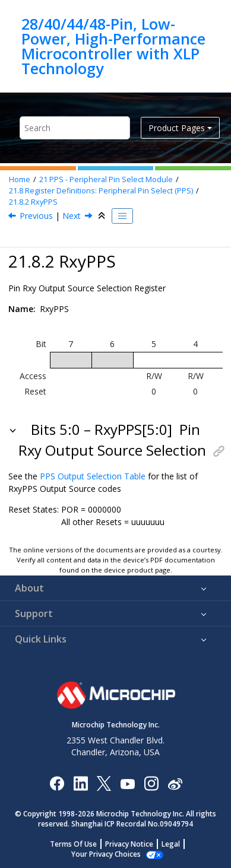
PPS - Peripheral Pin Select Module (106, 179)
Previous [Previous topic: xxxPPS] (36, 216)
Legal (171, 844)
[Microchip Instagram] (151, 783)
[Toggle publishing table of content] (122, 216)
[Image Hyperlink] (127, 783)
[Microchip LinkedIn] (80, 783)
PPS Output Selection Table (93, 476)
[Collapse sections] (103, 216)
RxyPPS (33, 202)
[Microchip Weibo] (175, 783)
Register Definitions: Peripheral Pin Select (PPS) (101, 191)
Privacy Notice (129, 844)
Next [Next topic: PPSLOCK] (72, 216)
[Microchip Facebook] (57, 783)
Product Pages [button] (177, 128)
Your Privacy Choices (106, 854)
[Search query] (75, 128)
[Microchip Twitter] (104, 783)
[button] (14, 430)
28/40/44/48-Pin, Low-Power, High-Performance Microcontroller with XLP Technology (113, 46)
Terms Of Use (73, 844)
